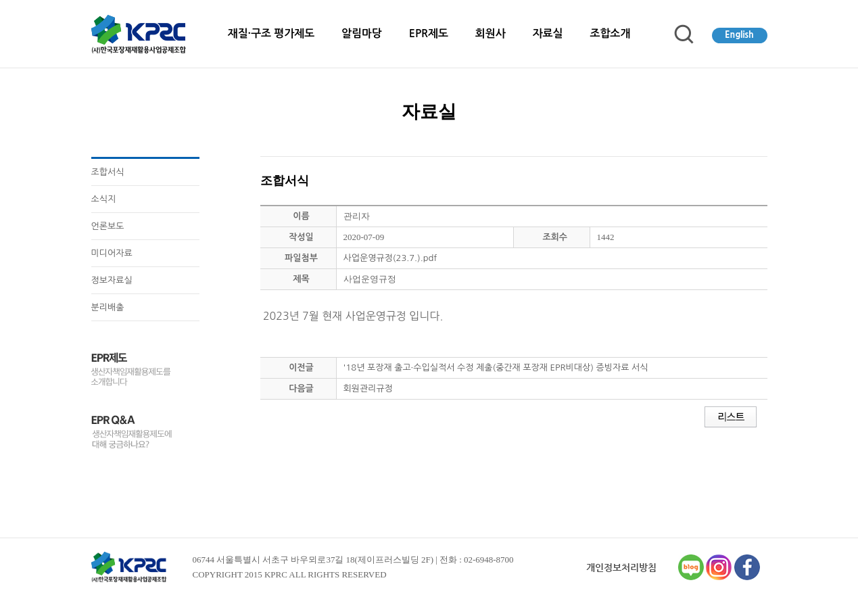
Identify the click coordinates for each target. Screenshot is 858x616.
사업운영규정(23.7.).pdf (390, 258)
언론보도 (108, 226)
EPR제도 (429, 33)
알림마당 (362, 33)
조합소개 (610, 33)
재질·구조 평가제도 (271, 33)
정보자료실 (112, 280)
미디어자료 (112, 253)
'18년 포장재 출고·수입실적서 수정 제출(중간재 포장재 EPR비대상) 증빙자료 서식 (496, 368)
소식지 (104, 199)
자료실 (548, 33)
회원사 (491, 33)
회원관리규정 (368, 388)
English (739, 35)
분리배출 (108, 307)
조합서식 (108, 172)
